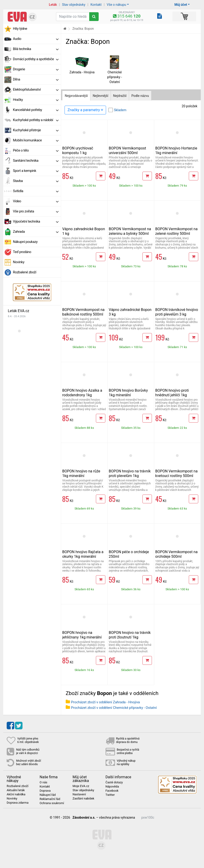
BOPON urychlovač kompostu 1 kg (78, 151)
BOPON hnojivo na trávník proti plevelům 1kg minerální (130, 476)
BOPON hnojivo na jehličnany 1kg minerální (82, 635)
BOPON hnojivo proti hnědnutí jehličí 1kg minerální (172, 395)
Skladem (120, 110)
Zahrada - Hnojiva (82, 72)
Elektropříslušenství (36, 89)
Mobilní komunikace (36, 140)
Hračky (36, 100)
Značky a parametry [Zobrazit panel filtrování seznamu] (85, 110)
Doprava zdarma (18, 803)
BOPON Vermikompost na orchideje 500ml (177, 554)
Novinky (19, 262)
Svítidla (36, 191)
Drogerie (36, 69)
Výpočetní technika (36, 221)
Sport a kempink (36, 171)
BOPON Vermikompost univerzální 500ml (127, 151)
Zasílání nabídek (83, 799)
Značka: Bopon (83, 29)
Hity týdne (20, 29)
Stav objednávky (74, 5)
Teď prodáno (22, 252)
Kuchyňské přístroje (36, 130)
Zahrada (36, 232)
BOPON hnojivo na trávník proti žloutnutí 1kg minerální (130, 637)
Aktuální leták (16, 790)
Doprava (45, 791)
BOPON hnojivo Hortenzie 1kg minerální (176, 151)
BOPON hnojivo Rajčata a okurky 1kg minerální (83, 554)
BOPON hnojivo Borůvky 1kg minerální (128, 393)
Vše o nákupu (116, 5)
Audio (36, 39)
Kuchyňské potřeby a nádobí (36, 120)
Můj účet (181, 5)
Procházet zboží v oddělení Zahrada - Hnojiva (105, 702)
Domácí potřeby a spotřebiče (36, 59)
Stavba (36, 181)
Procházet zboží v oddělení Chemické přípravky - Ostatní (114, 708)
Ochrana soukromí (52, 803)
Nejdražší (120, 96)
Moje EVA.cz (81, 786)
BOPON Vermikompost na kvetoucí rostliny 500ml (177, 473)
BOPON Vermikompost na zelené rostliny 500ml (177, 231)
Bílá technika (36, 49)
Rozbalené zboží (25, 272)
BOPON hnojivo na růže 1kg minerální (81, 473)
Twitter (110, 795)
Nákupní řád (48, 795)
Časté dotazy (114, 782)
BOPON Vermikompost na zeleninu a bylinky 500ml (130, 231)
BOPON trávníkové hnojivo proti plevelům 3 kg (177, 312)
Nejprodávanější (76, 96)
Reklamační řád (50, 799)
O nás (43, 782)
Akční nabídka (16, 794)
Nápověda (112, 787)
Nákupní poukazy (25, 242)
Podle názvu (140, 96)
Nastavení (79, 794)
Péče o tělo (36, 150)
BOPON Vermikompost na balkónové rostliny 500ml (83, 312)
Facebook (112, 791)
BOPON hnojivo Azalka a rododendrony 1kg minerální (82, 395)
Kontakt (96, 5)
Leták (53, 5)
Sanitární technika (36, 161)
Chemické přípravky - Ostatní (115, 77)
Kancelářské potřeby (36, 110)
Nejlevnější (100, 96)
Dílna (36, 79)
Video (36, 201)
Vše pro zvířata (36, 211)
